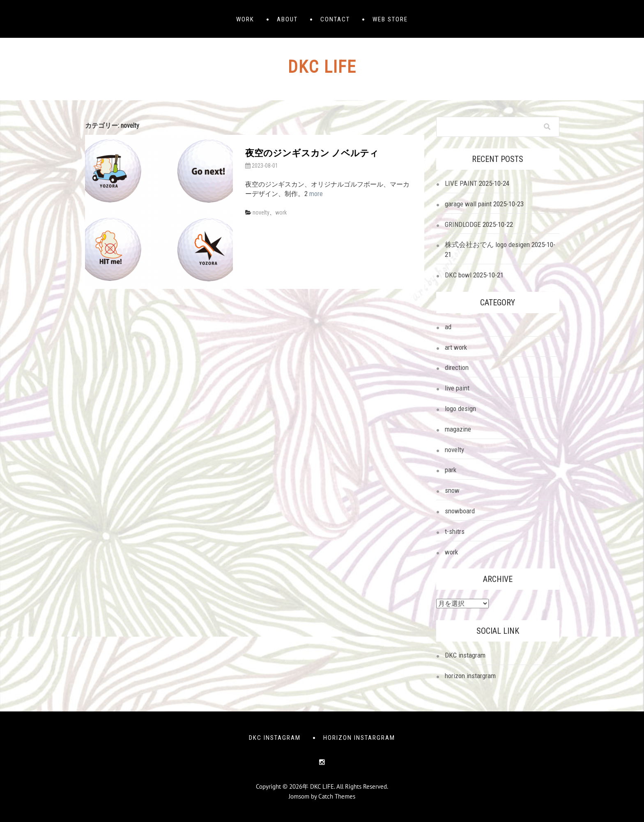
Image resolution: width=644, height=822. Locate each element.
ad (448, 327)
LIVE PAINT (461, 183)
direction (457, 367)
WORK (245, 19)
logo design (460, 409)
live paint (457, 388)
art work (456, 347)
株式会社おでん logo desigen (487, 245)
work (281, 212)
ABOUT (287, 19)
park (451, 470)
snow (452, 490)
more (316, 194)
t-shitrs (455, 531)
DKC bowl (458, 275)
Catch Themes (337, 796)
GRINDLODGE (463, 224)
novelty (261, 212)
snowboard (460, 511)
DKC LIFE (322, 67)
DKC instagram (465, 655)
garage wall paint (468, 204)
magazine (458, 429)
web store (390, 19)
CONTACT (335, 19)
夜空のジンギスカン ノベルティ (312, 153)
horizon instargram (470, 676)
